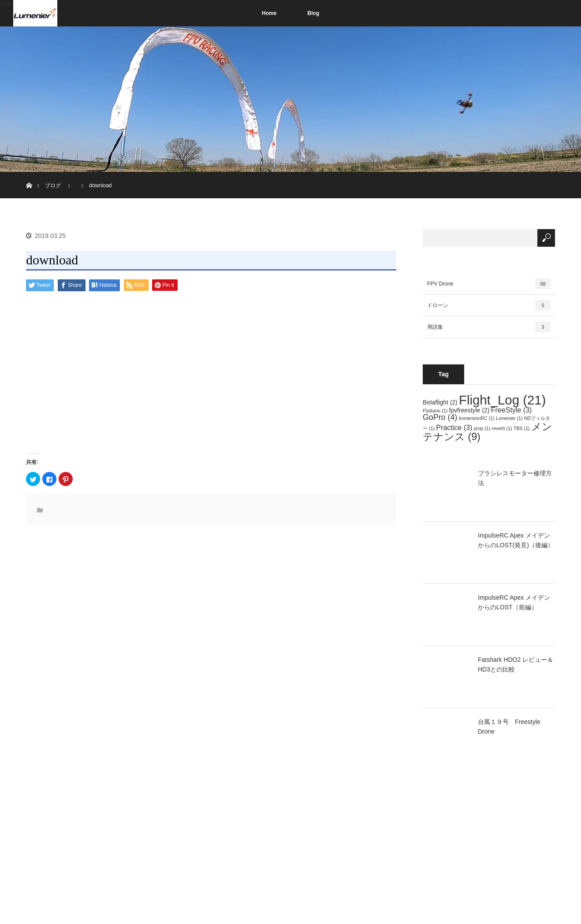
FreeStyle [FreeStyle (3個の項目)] (512, 410)
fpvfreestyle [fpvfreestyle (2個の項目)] (469, 410)
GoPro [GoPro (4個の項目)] (440, 417)
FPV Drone (489, 284)
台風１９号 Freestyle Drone (509, 727)
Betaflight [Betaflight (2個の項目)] (440, 402)
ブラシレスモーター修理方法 (515, 478)
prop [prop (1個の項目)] (482, 428)
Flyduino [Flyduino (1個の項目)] (435, 411)
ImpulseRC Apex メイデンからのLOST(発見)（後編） (516, 540)
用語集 (489, 327)
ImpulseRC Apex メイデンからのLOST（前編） (514, 602)
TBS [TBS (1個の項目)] (522, 428)
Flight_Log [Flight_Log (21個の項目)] (502, 400)
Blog (313, 13)
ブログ (53, 186)
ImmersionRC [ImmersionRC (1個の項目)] (477, 418)
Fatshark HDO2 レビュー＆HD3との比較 (516, 664)
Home (269, 13)
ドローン (489, 305)
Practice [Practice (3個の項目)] (454, 427)
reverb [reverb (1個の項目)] (502, 428)
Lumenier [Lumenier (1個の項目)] (509, 418)
